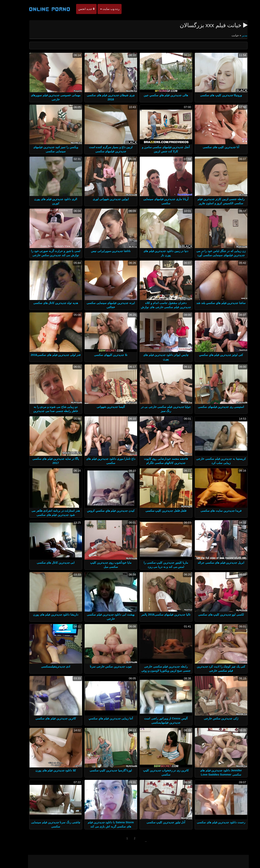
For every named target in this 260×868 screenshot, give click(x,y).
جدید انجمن (78, 9)
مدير (236, 35)
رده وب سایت (101, 9)
